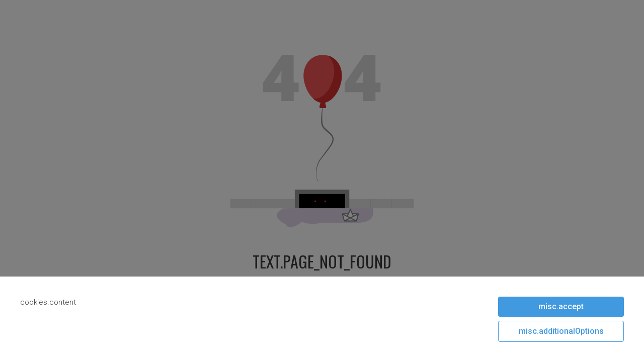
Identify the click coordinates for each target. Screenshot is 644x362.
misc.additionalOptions (561, 331)
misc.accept (561, 306)
